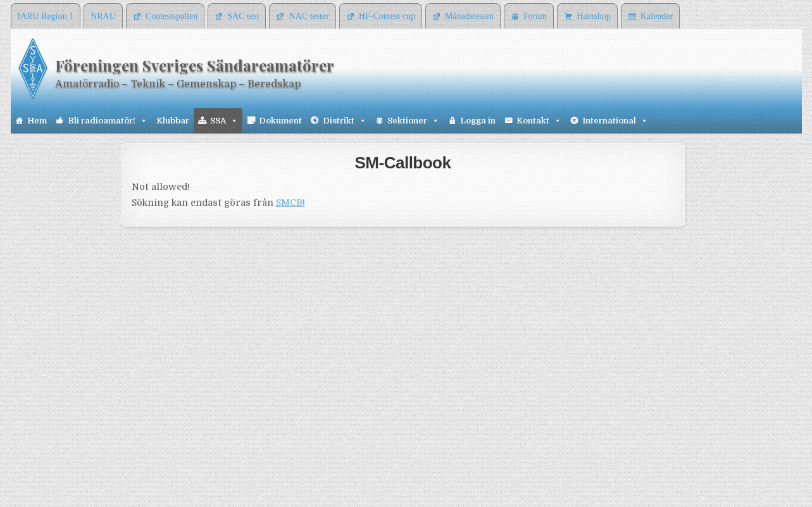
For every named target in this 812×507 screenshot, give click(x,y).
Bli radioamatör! (108, 121)
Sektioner (413, 121)
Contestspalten (172, 16)
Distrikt (345, 121)
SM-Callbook (403, 163)
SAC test (243, 16)
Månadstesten (469, 16)
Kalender (657, 16)
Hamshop (594, 16)
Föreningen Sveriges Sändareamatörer (195, 65)
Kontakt (539, 121)
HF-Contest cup (387, 16)
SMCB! (290, 203)
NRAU (103, 16)
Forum (535, 16)
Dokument (280, 121)
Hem (37, 121)
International (615, 121)
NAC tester (309, 16)
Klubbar (173, 121)
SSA (224, 121)
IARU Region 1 (46, 16)
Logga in (478, 121)
